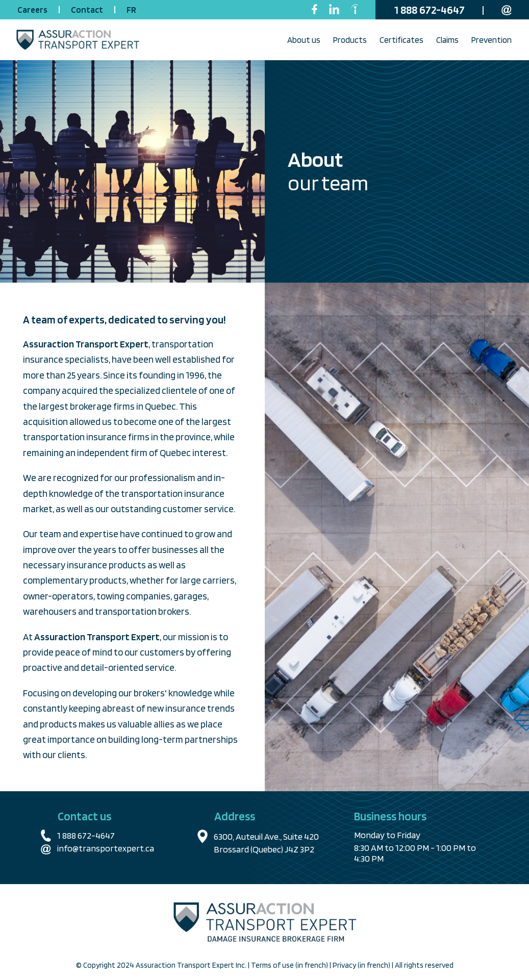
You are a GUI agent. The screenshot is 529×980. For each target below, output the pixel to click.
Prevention (492, 40)
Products (350, 40)
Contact (88, 10)
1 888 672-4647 (431, 10)
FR (131, 10)
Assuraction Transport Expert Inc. (192, 965)
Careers (33, 10)
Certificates (401, 40)
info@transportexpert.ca (106, 848)
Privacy (345, 965)
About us (304, 40)
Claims (447, 40)
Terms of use (273, 965)
